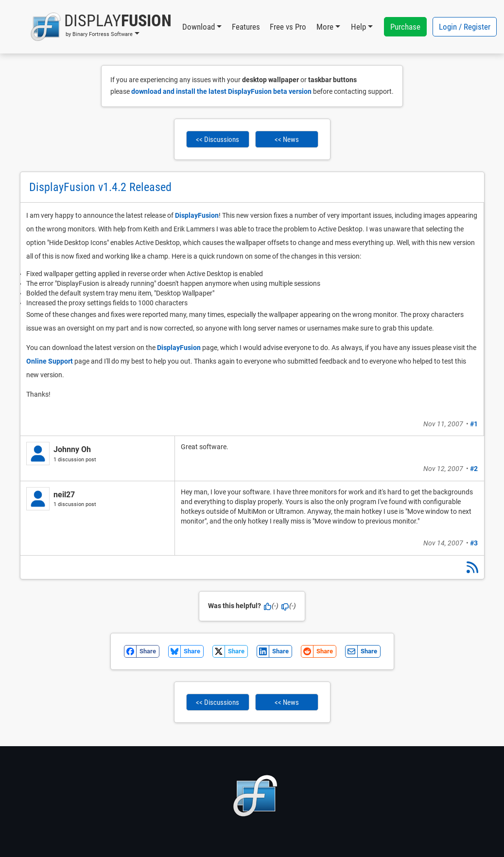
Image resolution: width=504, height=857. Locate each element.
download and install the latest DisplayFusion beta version (221, 91)
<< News (287, 140)
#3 (474, 543)
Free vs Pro (288, 27)
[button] (101, 27)
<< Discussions (217, 140)
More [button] (325, 27)
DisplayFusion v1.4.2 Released (100, 187)
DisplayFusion (197, 215)
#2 (474, 469)
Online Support (50, 361)
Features (246, 27)
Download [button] (199, 27)
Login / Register (465, 27)
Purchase (405, 27)
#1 (474, 424)
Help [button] (358, 27)
